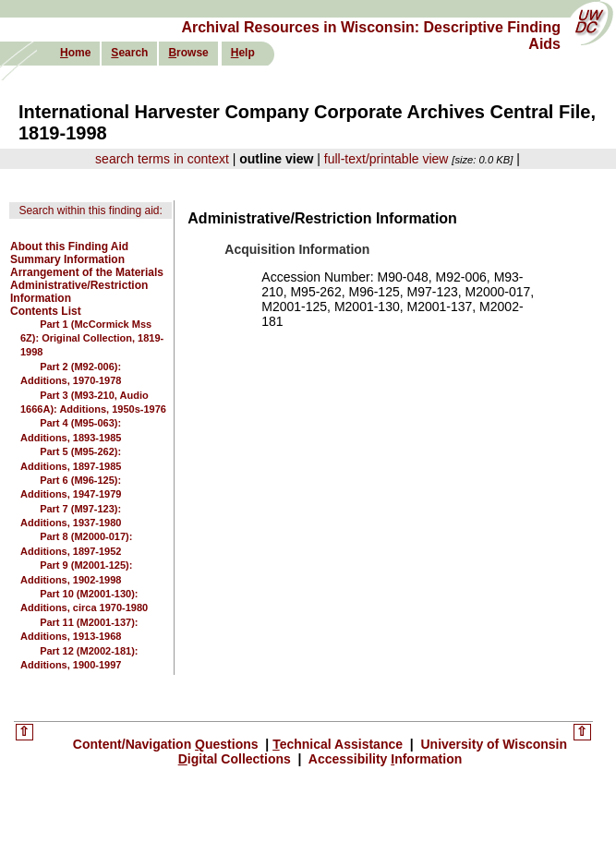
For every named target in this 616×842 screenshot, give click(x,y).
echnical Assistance (339, 744)
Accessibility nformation (383, 759)
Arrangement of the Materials (87, 272)
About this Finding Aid (69, 247)
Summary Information (67, 259)
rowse (188, 53)
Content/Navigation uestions (168, 744)
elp (243, 53)
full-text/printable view (387, 159)
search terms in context (162, 159)
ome (75, 53)
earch (129, 53)
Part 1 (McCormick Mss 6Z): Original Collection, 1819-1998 (92, 338)
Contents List (46, 311)
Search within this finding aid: (90, 210)
